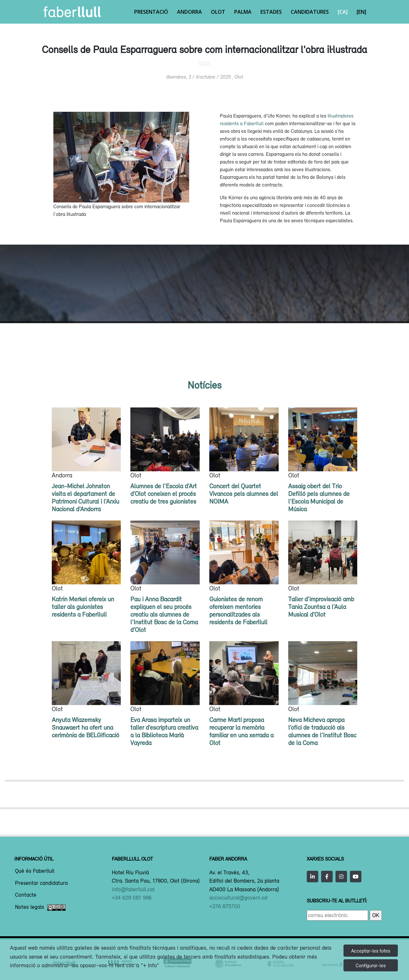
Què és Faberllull (35, 871)
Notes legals (40, 908)
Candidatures (310, 12)
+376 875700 (225, 906)
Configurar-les (371, 965)
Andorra (189, 12)
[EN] (361, 12)
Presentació (151, 12)
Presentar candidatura (41, 883)
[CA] (343, 12)
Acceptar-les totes (371, 951)
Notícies (204, 385)
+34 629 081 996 (132, 898)
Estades (271, 12)
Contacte (26, 895)
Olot (218, 12)
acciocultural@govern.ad (238, 898)
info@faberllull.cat (133, 889)
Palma (243, 12)
